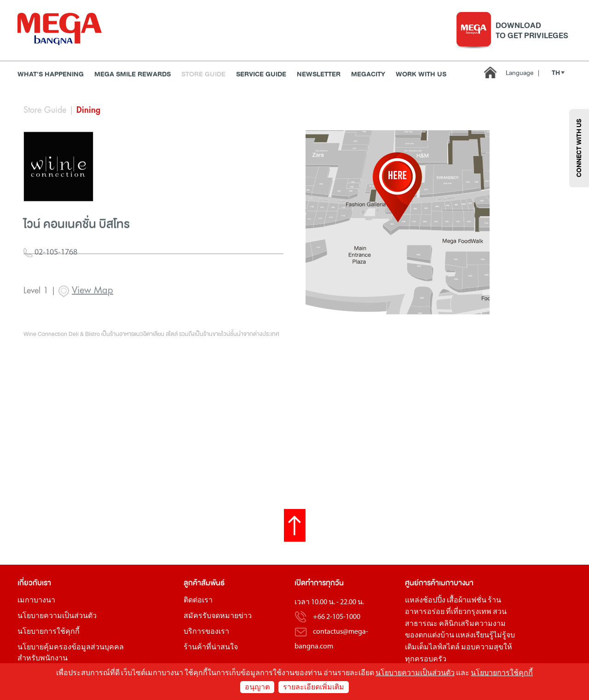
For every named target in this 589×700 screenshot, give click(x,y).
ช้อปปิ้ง (434, 601)
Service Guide (261, 74)
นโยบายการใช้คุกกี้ (49, 632)
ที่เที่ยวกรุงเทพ (469, 612)
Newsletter (319, 74)
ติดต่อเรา (198, 601)
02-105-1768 (50, 277)
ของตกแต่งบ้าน (430, 636)
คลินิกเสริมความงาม (472, 624)
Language (523, 73)
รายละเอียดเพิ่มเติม (314, 688)
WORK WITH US (421, 74)
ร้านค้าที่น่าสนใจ (211, 648)
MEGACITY (368, 74)
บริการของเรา (206, 632)
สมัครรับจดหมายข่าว (218, 616)
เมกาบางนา (36, 601)
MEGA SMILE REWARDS (133, 74)
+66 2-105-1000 (337, 617)
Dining (88, 110)
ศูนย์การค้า (422, 583)
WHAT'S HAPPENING (51, 74)
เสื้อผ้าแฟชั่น (467, 601)
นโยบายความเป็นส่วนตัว (57, 616)
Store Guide (203, 74)
